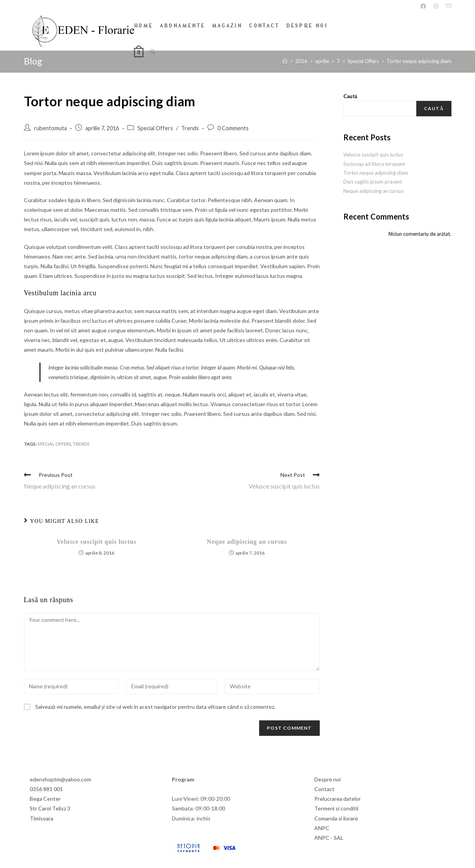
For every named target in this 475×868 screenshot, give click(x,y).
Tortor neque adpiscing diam (376, 172)
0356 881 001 (46, 789)
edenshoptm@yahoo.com (60, 779)
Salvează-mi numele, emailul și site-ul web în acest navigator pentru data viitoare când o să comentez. (155, 706)
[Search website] (153, 52)
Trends (190, 128)
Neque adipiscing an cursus (247, 541)
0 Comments (233, 128)
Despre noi (327, 779)
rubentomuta (50, 128)
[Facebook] (423, 6)
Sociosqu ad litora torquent (374, 163)
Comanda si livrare (336, 818)
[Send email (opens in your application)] (447, 6)
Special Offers (155, 128)
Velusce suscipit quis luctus (97, 541)
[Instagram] (436, 6)
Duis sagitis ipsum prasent (373, 181)
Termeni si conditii (336, 808)
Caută (350, 96)
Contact (324, 789)
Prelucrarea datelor (338, 798)
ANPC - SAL (329, 837)
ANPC (322, 828)
